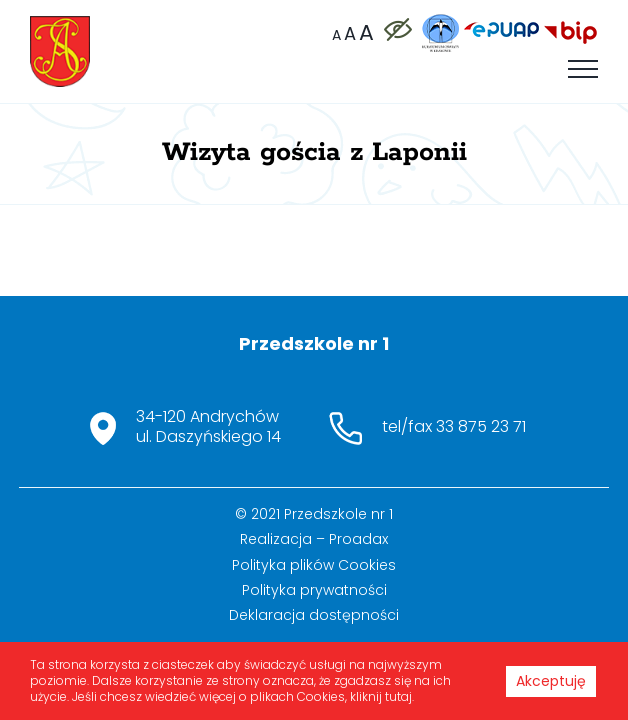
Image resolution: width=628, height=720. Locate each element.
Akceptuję (551, 681)
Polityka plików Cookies (314, 610)
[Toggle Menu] (583, 69)
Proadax (358, 584)
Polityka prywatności (314, 635)
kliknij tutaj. (382, 696)
